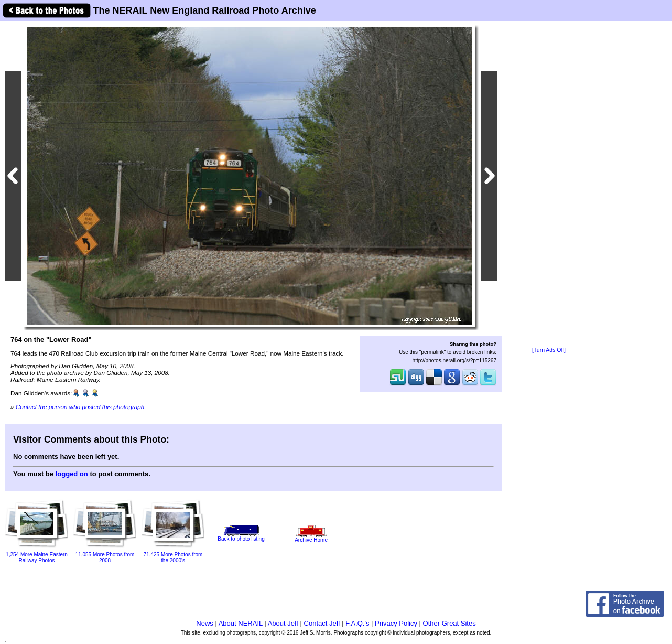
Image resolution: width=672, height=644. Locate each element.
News (205, 623)
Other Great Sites (449, 623)
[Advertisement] (549, 185)
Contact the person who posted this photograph (80, 407)
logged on (72, 474)
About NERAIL (241, 623)
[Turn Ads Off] (549, 350)
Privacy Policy (396, 623)
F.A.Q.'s (357, 623)
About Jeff (283, 623)
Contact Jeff (322, 623)
